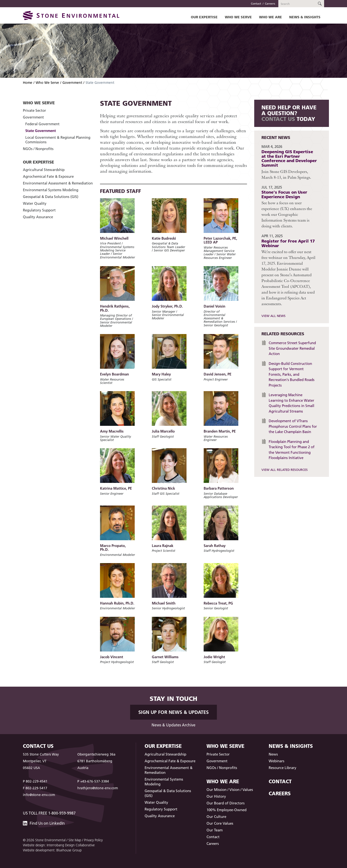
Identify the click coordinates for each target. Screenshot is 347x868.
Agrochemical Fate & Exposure (48, 176)
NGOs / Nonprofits (38, 149)
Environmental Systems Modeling (51, 190)
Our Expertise (204, 17)
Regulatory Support (39, 210)
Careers (270, 3)
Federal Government (42, 124)
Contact (256, 3)
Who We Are (270, 17)
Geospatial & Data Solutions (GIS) (51, 197)
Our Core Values (220, 823)
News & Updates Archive (173, 725)
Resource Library (283, 768)
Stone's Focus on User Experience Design (284, 194)
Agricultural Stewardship (44, 170)
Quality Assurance (38, 217)
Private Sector (34, 110)
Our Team (215, 830)
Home (28, 83)
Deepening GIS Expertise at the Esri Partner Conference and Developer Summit (289, 158)
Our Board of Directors (226, 803)
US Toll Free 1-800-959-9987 (49, 813)
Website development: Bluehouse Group (52, 850)
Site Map (75, 840)
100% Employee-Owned (227, 810)
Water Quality (35, 203)
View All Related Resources (285, 470)
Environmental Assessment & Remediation (58, 183)
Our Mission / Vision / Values (230, 790)
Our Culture (216, 817)
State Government (41, 131)
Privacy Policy (93, 840)
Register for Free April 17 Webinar (288, 243)
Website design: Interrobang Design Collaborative (59, 845)
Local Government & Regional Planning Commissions (58, 140)
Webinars (277, 761)
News (273, 754)
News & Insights (305, 17)
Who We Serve (238, 17)
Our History (216, 796)
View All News (274, 316)
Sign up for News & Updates (173, 712)
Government (72, 83)
